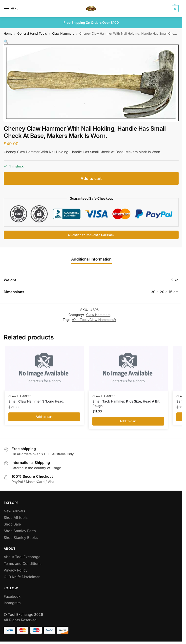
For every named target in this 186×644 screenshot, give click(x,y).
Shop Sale (12, 524)
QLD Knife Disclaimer (22, 577)
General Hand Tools (32, 34)
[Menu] (11, 9)
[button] (175, 9)
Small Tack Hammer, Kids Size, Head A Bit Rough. (126, 404)
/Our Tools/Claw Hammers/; (94, 320)
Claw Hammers (63, 34)
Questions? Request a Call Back (91, 235)
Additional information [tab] (91, 259)
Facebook (12, 596)
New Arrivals (14, 511)
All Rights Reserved (20, 620)
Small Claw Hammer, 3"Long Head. (36, 401)
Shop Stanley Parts (20, 531)
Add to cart (91, 178)
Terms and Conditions (23, 563)
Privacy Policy (16, 570)
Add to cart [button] (44, 417)
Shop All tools (16, 517)
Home (8, 34)
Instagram (12, 603)
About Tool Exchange (22, 557)
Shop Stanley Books (21, 537)
